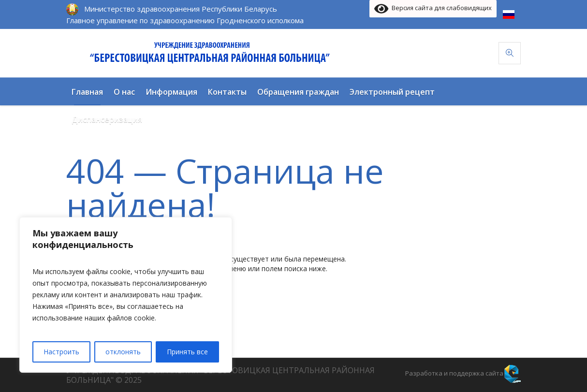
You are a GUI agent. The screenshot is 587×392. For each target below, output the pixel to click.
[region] (126, 295)
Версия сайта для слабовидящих (433, 9)
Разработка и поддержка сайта (454, 373)
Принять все (187, 352)
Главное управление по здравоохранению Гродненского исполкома (185, 20)
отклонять (123, 352)
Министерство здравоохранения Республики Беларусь (181, 9)
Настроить (61, 352)
